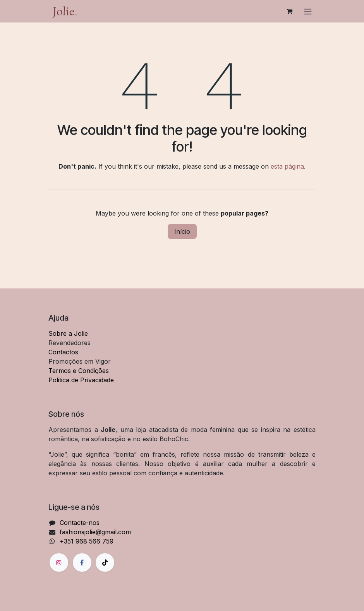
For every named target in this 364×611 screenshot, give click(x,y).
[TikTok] (105, 563)
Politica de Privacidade (81, 380)
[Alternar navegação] (308, 11)
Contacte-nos (80, 523)
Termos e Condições (79, 371)
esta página (287, 166)
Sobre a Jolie (68, 333)
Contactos (63, 352)
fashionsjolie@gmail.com (95, 532)
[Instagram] (59, 563)
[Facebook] (82, 563)
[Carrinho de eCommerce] (289, 11)
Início (182, 231)
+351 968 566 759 (87, 541)
